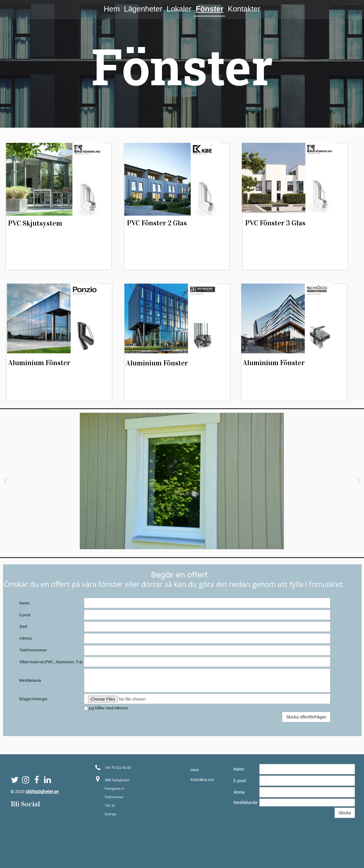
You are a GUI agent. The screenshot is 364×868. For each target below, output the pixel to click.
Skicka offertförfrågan (306, 717)
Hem (112, 9)
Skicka (345, 813)
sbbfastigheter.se (42, 792)
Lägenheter (143, 9)
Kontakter (244, 9)
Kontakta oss (202, 779)
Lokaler (179, 9)
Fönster (210, 9)
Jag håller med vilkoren (106, 708)
